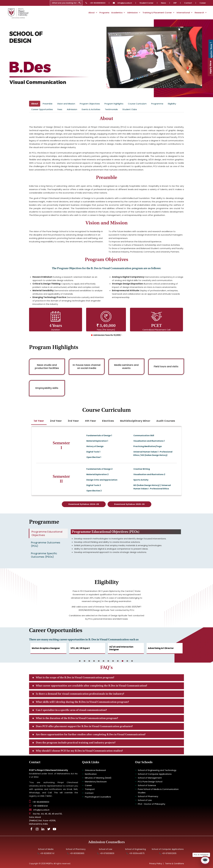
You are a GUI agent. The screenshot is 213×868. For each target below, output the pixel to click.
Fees (60, 109)
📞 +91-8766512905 (172, 853)
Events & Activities (91, 109)
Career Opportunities (42, 109)
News (163, 3)
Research (201, 13)
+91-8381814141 (38, 806)
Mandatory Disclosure (96, 782)
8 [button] (113, 661)
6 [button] (104, 661)
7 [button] (108, 661)
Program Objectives (90, 104)
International (185, 13)
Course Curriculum (137, 104)
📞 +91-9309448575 (140, 853)
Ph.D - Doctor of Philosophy (152, 804)
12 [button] (132, 661)
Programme (157, 104)
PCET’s (49, 864)
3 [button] (89, 661)
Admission (134, 13)
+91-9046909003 (95, 3)
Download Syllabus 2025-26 (129, 504)
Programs (104, 13)
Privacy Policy (156, 864)
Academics (118, 13)
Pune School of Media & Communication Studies (158, 791)
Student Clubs (130, 109)
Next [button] (177, 650)
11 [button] (127, 661)
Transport (90, 789)
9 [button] (118, 661)
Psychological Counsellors (98, 797)
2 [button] (84, 661)
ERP (175, 3)
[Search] (66, 3)
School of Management (150, 778)
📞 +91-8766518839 (110, 853)
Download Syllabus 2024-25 (84, 504)
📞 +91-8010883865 (80, 853)
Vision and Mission (66, 104)
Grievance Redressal (95, 770)
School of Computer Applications (155, 774)
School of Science (147, 785)
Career (203, 3)
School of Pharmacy (148, 796)
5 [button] (99, 661)
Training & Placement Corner (159, 13)
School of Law (145, 800)
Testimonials (111, 109)
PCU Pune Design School (150, 782)
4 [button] (94, 661)
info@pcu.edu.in (122, 3)
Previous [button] (36, 650)
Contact (188, 3)
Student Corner (146, 3)
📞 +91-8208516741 (50, 853)
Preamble (48, 104)
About (93, 13)
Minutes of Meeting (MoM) (98, 778)
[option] (48, 650)
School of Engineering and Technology (157, 770)
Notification (91, 774)
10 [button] (123, 661)
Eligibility (172, 104)
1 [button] (80, 661)
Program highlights (114, 104)
